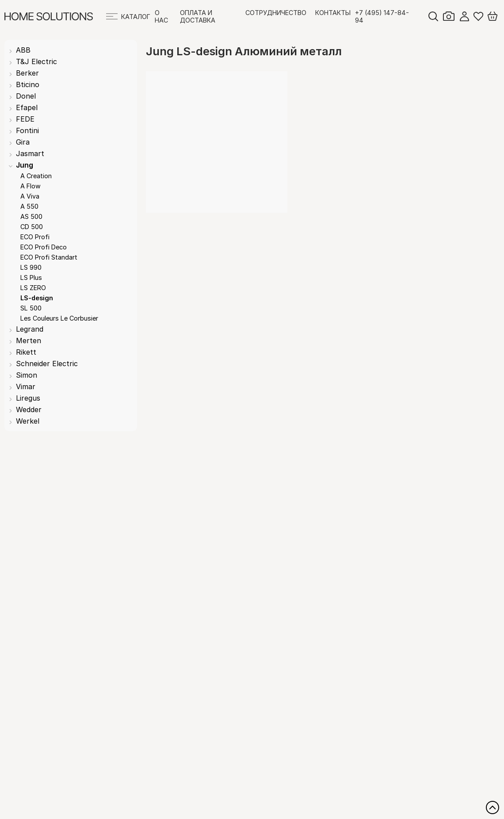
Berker (27, 73)
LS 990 (31, 267)
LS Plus (31, 277)
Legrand (30, 329)
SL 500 (31, 308)
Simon (27, 375)
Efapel (27, 107)
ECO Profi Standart (49, 257)
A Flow (31, 186)
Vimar (26, 387)
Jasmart (30, 153)
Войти (464, 16)
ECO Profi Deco (44, 247)
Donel (26, 96)
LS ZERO (33, 288)
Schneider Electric (47, 364)
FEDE (25, 119)
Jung (25, 165)
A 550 (29, 206)
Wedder (29, 409)
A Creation (36, 176)
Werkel (28, 421)
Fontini (27, 130)
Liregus (28, 398)
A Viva (30, 196)
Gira (23, 142)
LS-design (37, 298)
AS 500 (31, 216)
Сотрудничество (276, 13)
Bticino (28, 84)
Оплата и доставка (198, 16)
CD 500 (32, 227)
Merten (29, 341)
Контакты (333, 13)
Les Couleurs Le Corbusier (59, 318)
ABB (23, 50)
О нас (161, 16)
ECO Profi (35, 237)
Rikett (26, 352)
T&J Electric (36, 61)
